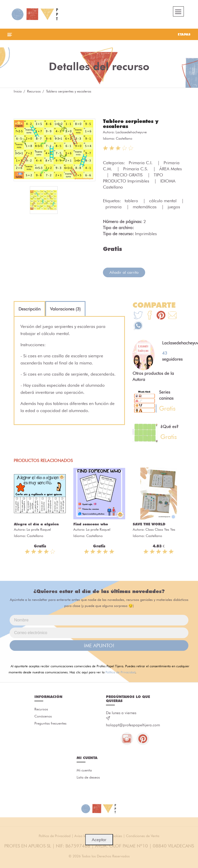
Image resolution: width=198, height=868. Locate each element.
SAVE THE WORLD (149, 524)
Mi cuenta (84, 770)
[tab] (29, 309)
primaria (114, 207)
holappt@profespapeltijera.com (133, 725)
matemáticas (145, 207)
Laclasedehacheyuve (131, 132)
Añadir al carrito (124, 272)
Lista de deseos (88, 777)
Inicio (18, 91)
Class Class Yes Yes (160, 529)
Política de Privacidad (120, 672)
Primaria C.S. (136, 169)
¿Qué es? (169, 427)
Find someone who (91, 524)
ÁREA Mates (171, 169)
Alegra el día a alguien (36, 524)
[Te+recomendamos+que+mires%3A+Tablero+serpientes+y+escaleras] (150, 316)
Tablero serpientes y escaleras (131, 124)
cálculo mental (163, 201)
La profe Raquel (39, 529)
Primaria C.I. (141, 163)
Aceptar (99, 840)
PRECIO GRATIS (128, 175)
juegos (174, 207)
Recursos (34, 91)
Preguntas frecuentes (50, 723)
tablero (132, 201)
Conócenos (43, 716)
